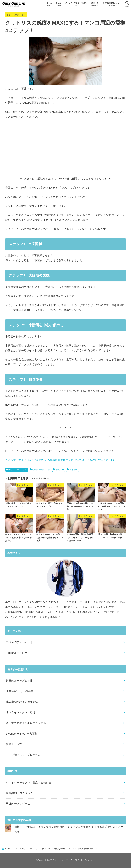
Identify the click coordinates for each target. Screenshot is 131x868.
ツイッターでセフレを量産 (76, 4)
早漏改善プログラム (18, 804)
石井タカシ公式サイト (63, 860)
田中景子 (74, 470)
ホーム (49, 4)
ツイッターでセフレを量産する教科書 (29, 783)
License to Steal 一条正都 (22, 734)
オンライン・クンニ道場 (21, 712)
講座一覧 (95, 4)
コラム (58, 4)
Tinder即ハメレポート (19, 653)
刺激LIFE (60, 470)
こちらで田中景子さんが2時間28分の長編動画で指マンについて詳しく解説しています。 (58, 460)
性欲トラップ (14, 744)
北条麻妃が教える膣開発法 (22, 702)
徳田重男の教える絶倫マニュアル (26, 723)
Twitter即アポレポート (19, 642)
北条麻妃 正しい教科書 (20, 691)
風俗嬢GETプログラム (19, 793)
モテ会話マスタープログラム (23, 755)
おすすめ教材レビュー (112, 4)
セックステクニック (16, 15)
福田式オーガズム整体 (19, 681)
